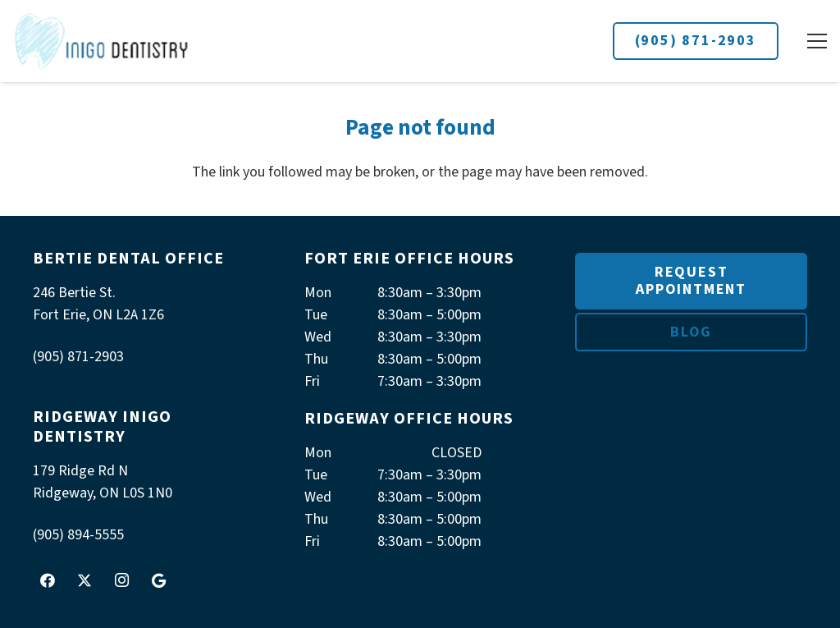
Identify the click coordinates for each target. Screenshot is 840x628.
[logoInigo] (102, 41)
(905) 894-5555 (78, 535)
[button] (817, 41)
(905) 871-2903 (696, 41)
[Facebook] (48, 580)
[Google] (158, 580)
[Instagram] (121, 580)
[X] (84, 580)
